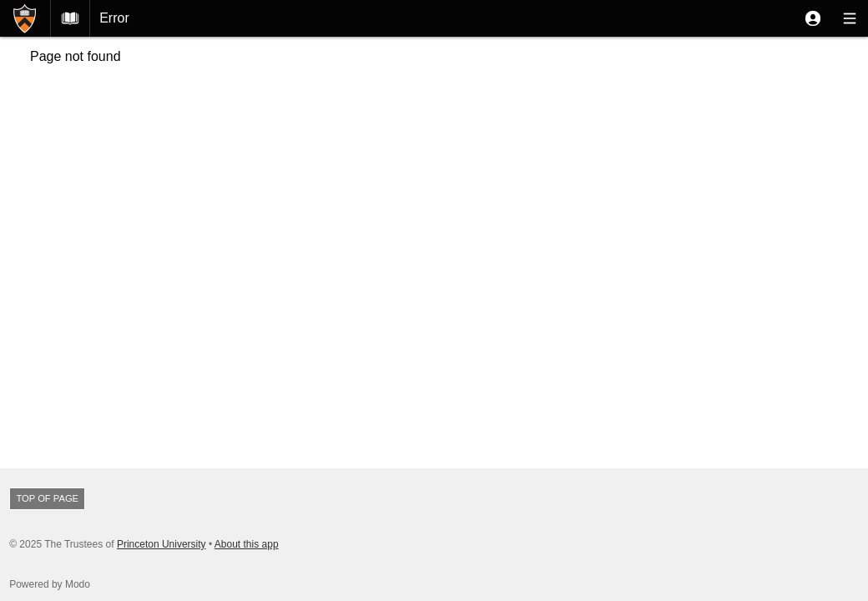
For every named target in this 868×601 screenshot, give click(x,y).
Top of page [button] (47, 498)
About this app (247, 544)
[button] (813, 18)
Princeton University (161, 544)
